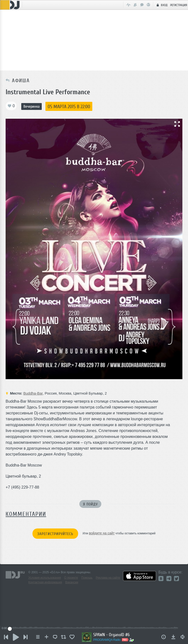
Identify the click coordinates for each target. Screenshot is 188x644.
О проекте (71, 578)
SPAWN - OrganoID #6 (111, 635)
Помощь (87, 578)
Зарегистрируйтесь (55, 534)
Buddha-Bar (33, 393)
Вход (161, 5)
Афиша (19, 81)
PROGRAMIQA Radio (107, 640)
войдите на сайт (102, 533)
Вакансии (72, 582)
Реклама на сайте (108, 578)
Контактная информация (45, 582)
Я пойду (90, 504)
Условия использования (45, 578)
